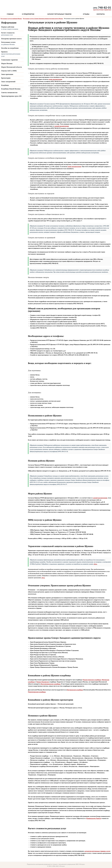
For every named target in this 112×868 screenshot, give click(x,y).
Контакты (101, 14)
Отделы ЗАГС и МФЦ (9, 71)
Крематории (6, 78)
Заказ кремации (7, 74)
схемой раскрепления (62, 126)
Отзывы (86, 14)
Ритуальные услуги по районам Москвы (11, 19)
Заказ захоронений (8, 82)
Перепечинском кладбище (37, 692)
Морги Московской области (12, 67)
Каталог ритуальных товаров (59, 14)
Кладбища (5, 85)
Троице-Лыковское (43, 682)
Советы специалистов (9, 92)
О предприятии (28, 14)
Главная (10, 14)
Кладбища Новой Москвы (11, 89)
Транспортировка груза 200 (11, 96)
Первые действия (12, 28)
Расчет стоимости (12, 34)
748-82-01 (102, 8)
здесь (95, 564)
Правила (12, 54)
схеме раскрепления (55, 79)
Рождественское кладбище (92, 680)
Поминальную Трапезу (94, 819)
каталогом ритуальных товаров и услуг (97, 851)
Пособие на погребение (10, 48)
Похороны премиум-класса (11, 39)
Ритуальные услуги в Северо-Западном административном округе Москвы (43, 19)
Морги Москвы (7, 63)
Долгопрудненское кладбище (51, 684)
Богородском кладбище (75, 690)
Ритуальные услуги (12, 43)
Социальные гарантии (9, 60)
